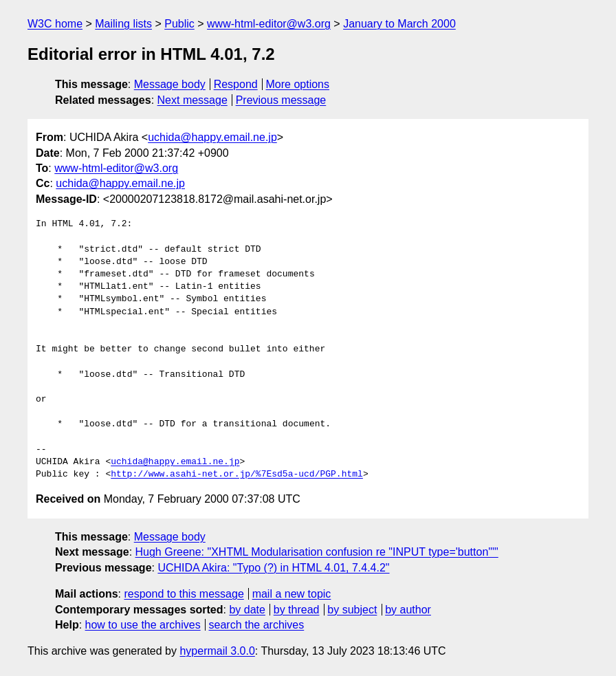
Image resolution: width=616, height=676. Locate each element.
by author (408, 610)
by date (247, 610)
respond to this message (184, 594)
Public (179, 24)
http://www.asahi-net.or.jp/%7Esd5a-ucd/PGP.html (237, 475)
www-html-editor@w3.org (269, 24)
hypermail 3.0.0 (217, 651)
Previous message (281, 100)
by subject (352, 610)
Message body (170, 84)
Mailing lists (123, 24)
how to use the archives (143, 625)
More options (298, 84)
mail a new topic (292, 594)
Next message (192, 100)
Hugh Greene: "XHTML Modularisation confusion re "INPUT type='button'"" (317, 552)
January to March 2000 (399, 24)
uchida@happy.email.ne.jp (212, 137)
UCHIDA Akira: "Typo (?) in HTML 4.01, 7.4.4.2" (273, 568)
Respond (236, 84)
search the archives (257, 625)
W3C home (55, 24)
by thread (297, 610)
